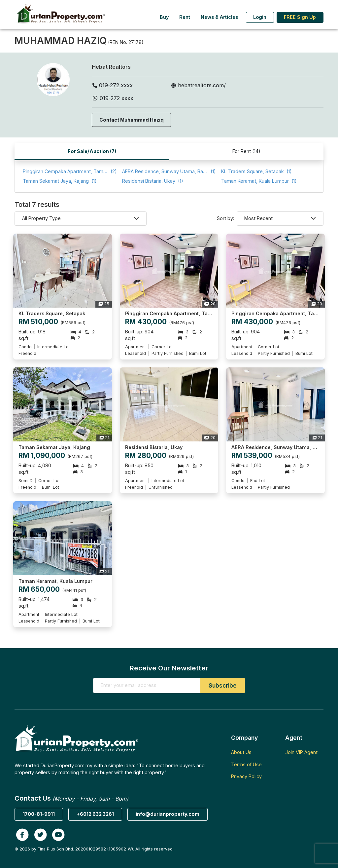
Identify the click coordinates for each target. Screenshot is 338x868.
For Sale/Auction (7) (92, 151)
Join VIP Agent (301, 752)
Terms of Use (246, 764)
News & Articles (219, 17)
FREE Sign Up (300, 17)
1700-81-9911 (39, 814)
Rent (185, 17)
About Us (241, 752)
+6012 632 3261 (95, 814)
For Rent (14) (246, 151)
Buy (164, 17)
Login (260, 17)
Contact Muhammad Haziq (132, 120)
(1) (169, 172)
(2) (70, 172)
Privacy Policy (246, 776)
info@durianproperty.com (168, 814)
